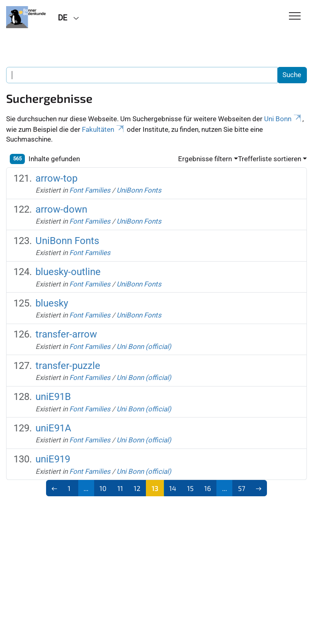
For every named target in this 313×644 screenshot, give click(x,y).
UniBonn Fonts (139, 190)
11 (120, 488)
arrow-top (56, 178)
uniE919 (53, 459)
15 (190, 488)
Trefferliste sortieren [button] (270, 159)
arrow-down (61, 209)
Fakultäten (104, 129)
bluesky (52, 303)
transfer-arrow (66, 334)
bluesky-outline (68, 272)
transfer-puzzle (68, 366)
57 (242, 488)
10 (103, 488)
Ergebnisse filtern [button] (205, 159)
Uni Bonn (283, 119)
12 (137, 488)
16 (208, 488)
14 (173, 488)
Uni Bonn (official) (144, 346)
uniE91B (53, 397)
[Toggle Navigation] (295, 17)
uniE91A (53, 428)
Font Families (90, 190)
